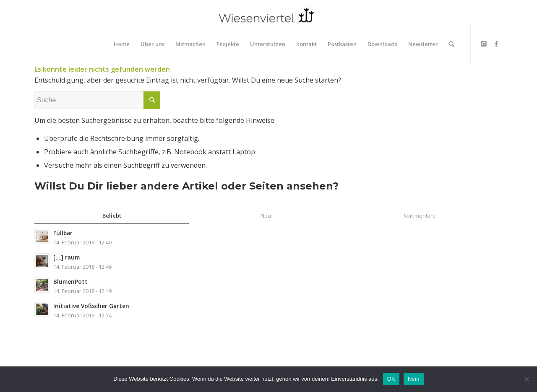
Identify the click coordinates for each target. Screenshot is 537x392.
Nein (414, 379)
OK (391, 379)
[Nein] (527, 379)
